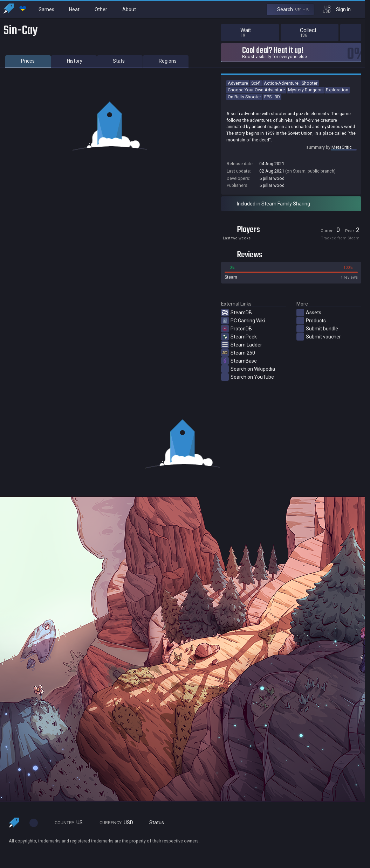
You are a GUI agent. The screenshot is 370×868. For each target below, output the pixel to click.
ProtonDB (237, 329)
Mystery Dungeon (305, 90)
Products (311, 321)
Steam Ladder (242, 345)
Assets (309, 313)
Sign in (348, 9)
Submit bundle (317, 329)
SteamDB (237, 313)
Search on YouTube (248, 377)
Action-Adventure (281, 83)
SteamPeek (239, 337)
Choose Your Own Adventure (256, 90)
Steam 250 (238, 353)
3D (277, 97)
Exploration (337, 90)
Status (154, 823)
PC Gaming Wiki (243, 321)
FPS (268, 97)
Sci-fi (256, 83)
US (66, 823)
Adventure (238, 83)
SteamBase (239, 361)
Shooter (310, 83)
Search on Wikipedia (248, 369)
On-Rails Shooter (244, 97)
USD (113, 823)
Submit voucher (319, 337)
